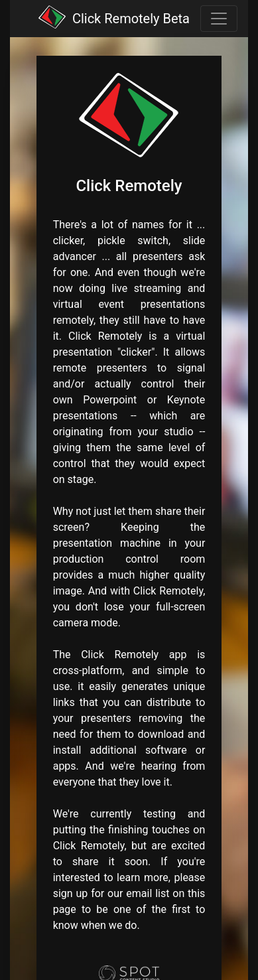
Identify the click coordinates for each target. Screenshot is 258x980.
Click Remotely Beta (131, 19)
